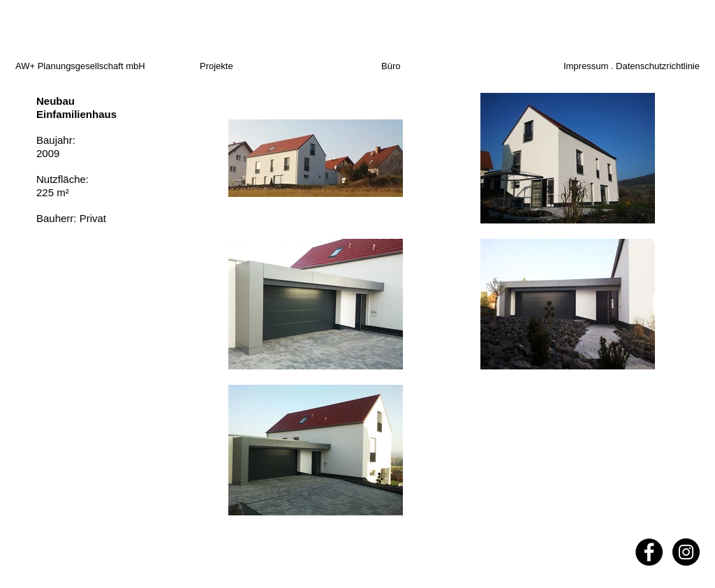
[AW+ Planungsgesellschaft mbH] (105, 67)
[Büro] (404, 67)
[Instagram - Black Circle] (686, 552)
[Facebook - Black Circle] (649, 552)
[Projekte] (234, 67)
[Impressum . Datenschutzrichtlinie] (621, 67)
